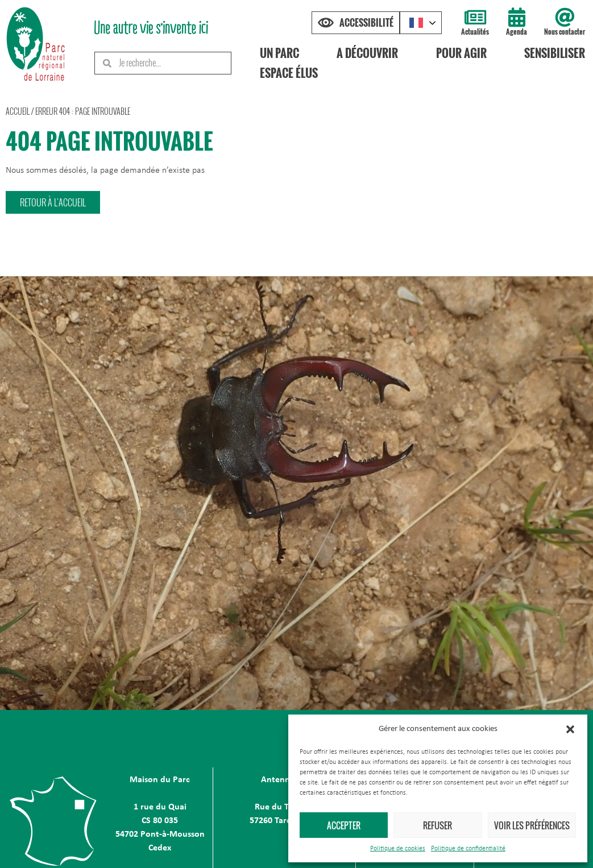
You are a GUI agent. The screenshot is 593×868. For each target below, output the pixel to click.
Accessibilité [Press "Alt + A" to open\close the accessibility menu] (366, 23)
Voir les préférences (532, 825)
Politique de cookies (398, 849)
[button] (570, 729)
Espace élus (289, 73)
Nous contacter (565, 32)
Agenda (517, 32)
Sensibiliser (555, 53)
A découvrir (368, 53)
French (416, 23)
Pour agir (461, 53)
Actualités (475, 32)
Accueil (18, 111)
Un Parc (279, 53)
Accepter (344, 825)
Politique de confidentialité (468, 849)
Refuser (438, 825)
